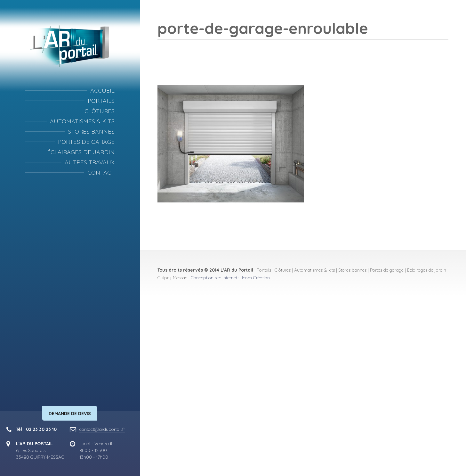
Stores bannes (91, 131)
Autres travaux (90, 162)
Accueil (102, 90)
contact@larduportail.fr (102, 429)
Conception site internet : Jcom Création (230, 278)
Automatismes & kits (82, 121)
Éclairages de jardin (81, 152)
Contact (101, 172)
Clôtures (100, 111)
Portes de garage (86, 142)
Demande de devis (70, 414)
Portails (101, 101)
